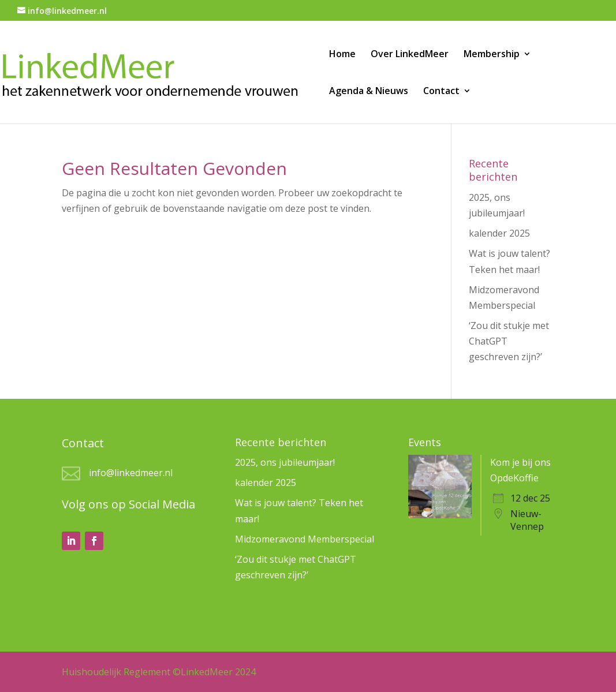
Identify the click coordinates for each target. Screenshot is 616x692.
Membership (492, 55)
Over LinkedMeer (410, 55)
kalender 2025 (499, 233)
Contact (441, 92)
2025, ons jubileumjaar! (285, 462)
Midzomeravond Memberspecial (305, 539)
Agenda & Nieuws (369, 92)
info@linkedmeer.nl (131, 473)
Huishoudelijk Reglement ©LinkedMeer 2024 (159, 672)
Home (342, 55)
